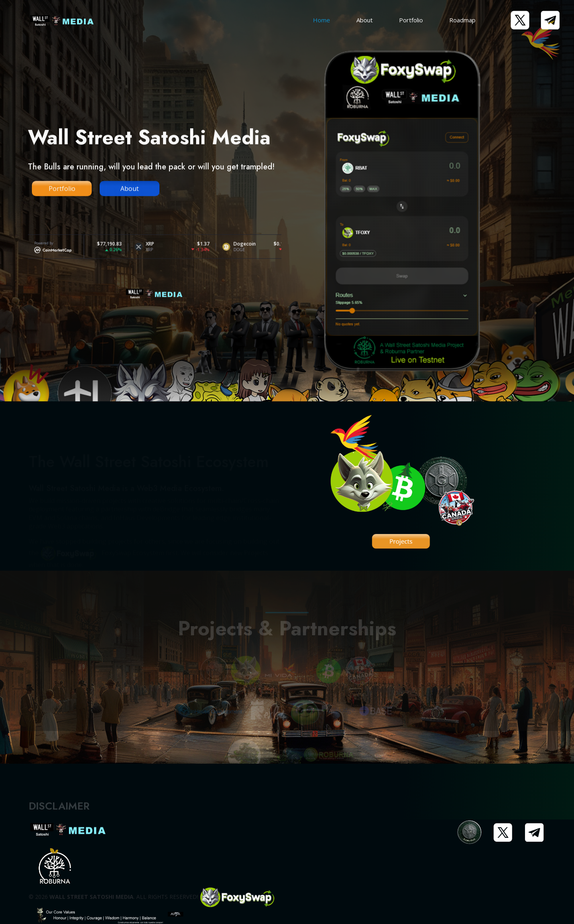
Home (321, 20)
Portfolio (411, 20)
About (365, 20)
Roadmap (462, 20)
